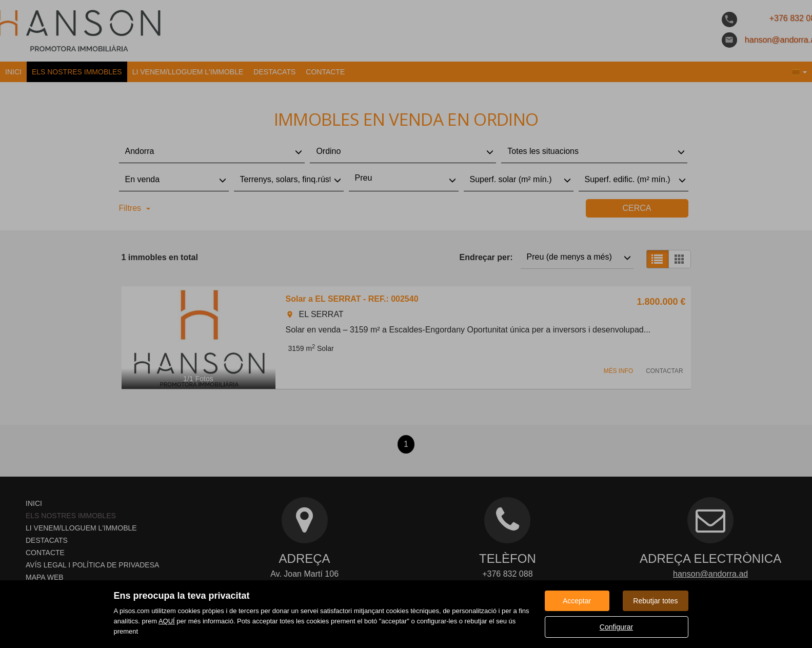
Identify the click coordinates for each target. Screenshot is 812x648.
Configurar (616, 627)
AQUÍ (167, 621)
